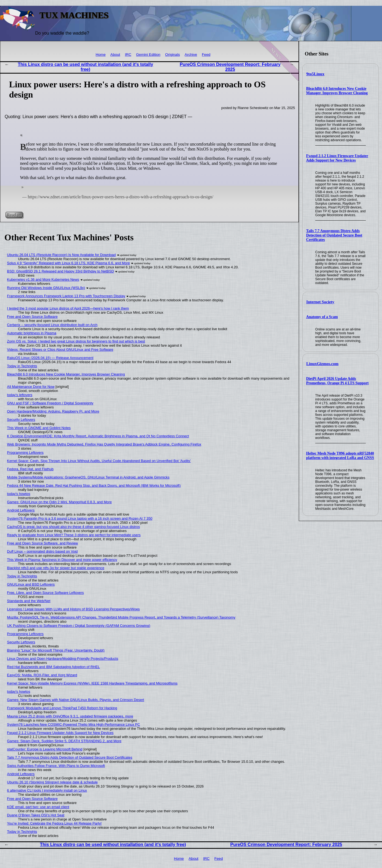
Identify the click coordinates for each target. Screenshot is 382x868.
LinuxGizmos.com (322, 364)
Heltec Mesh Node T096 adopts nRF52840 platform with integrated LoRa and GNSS (340, 456)
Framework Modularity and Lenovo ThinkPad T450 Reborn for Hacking (62, 708)
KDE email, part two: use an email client (38, 807)
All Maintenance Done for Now (31, 387)
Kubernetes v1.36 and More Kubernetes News (43, 279)
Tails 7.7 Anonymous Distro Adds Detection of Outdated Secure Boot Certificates (334, 235)
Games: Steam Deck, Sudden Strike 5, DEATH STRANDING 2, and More (64, 741)
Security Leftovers (21, 420)
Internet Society (320, 302)
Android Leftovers (21, 510)
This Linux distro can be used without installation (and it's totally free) (86, 67)
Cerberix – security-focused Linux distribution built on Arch (52, 325)
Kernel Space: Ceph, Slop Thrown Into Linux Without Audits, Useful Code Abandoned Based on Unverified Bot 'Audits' (99, 461)
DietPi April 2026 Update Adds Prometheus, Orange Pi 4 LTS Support (338, 381)
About (115, 55)
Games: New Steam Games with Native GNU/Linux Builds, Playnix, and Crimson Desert (76, 700)
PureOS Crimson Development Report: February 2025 (230, 67)
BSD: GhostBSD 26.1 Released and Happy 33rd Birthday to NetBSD (61, 271)
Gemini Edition (148, 55)
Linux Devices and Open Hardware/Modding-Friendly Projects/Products (63, 659)
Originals (172, 55)
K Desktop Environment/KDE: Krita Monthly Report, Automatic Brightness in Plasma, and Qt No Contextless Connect (98, 436)
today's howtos (19, 494)
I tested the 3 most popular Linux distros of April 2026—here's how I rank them (68, 308)
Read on (14, 215)
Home (101, 55)
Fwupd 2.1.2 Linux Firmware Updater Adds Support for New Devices (337, 158)
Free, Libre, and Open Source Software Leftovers (46, 593)
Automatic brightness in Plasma (32, 333)
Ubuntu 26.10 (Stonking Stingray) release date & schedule (52, 782)
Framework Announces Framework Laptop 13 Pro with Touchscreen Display (66, 296)
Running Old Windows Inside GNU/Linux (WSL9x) (46, 288)
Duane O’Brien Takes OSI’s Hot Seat (36, 815)
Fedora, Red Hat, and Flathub (30, 469)
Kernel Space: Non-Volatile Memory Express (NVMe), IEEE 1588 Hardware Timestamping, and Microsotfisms (92, 683)
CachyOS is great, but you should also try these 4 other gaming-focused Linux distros (74, 527)
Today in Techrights (22, 366)
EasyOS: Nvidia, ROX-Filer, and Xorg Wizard (42, 675)
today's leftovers (20, 395)
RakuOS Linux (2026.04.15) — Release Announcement (50, 358)
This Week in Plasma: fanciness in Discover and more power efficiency (62, 560)
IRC (128, 55)
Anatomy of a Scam (322, 317)
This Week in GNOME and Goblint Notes (39, 428)
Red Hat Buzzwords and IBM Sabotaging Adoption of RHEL (54, 667)
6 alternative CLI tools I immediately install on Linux (47, 790)
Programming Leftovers (25, 453)
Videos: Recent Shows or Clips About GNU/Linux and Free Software (60, 350)
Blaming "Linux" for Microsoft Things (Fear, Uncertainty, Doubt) (56, 650)
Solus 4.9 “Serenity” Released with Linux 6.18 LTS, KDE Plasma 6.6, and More (69, 263)
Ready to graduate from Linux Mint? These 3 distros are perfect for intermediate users (74, 535)
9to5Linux (315, 74)
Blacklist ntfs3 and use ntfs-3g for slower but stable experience (56, 568)
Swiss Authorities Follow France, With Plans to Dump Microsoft (56, 766)
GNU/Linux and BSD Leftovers (31, 584)
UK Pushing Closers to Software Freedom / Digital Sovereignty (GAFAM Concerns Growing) (79, 626)
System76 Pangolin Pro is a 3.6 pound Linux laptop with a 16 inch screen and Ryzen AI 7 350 (80, 518)
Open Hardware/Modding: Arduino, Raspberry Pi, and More (53, 411)
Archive (191, 55)
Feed (206, 55)
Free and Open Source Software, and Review (43, 543)
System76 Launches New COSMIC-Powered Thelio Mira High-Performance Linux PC (74, 724)
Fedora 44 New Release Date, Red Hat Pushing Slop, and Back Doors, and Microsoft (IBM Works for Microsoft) (94, 486)
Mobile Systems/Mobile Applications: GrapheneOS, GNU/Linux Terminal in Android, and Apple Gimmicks (88, 477)
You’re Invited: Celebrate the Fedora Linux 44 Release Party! (55, 823)
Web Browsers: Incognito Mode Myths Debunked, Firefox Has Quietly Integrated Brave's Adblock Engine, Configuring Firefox (104, 444)
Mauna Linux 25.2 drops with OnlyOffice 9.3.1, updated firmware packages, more (70, 716)
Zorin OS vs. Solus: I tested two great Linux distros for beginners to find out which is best (76, 341)
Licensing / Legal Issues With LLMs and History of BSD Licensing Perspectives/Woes (73, 609)
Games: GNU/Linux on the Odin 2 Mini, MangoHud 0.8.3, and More (59, 502)
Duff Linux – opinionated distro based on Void (42, 551)
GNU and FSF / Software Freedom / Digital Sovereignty (50, 403)
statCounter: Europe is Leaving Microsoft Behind (45, 749)
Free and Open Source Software (32, 317)
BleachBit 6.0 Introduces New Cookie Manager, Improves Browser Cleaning (337, 91)
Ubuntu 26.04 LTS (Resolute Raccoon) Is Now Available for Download (62, 255)
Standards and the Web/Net (29, 601)
